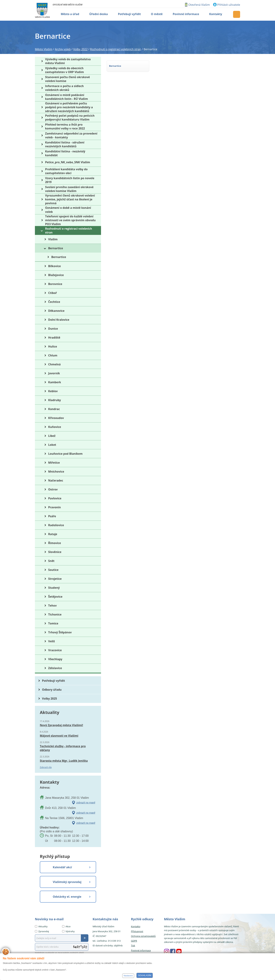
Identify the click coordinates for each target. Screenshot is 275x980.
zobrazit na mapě (86, 803)
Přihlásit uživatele (229, 5)
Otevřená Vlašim (199, 5)
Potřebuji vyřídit (53, 681)
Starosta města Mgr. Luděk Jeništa (64, 761)
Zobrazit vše (46, 767)
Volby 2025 (50, 699)
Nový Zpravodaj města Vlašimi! (61, 725)
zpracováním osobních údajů (71, 953)
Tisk (133, 945)
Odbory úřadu (52, 690)
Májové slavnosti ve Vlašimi (59, 736)
